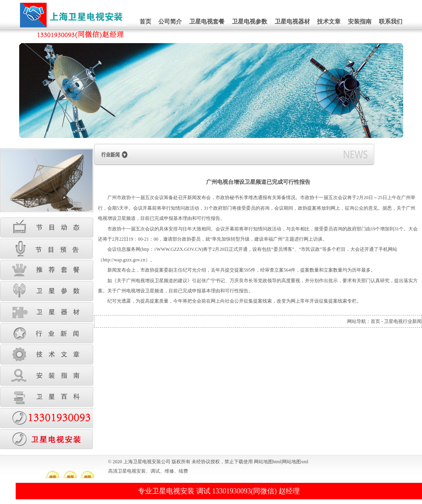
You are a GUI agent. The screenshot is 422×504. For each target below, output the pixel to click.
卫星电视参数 (250, 22)
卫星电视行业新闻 (403, 321)
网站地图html (268, 462)
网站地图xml (295, 462)
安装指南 (360, 22)
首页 (145, 22)
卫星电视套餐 (207, 22)
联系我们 (391, 22)
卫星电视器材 (292, 22)
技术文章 (329, 22)
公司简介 (170, 22)
